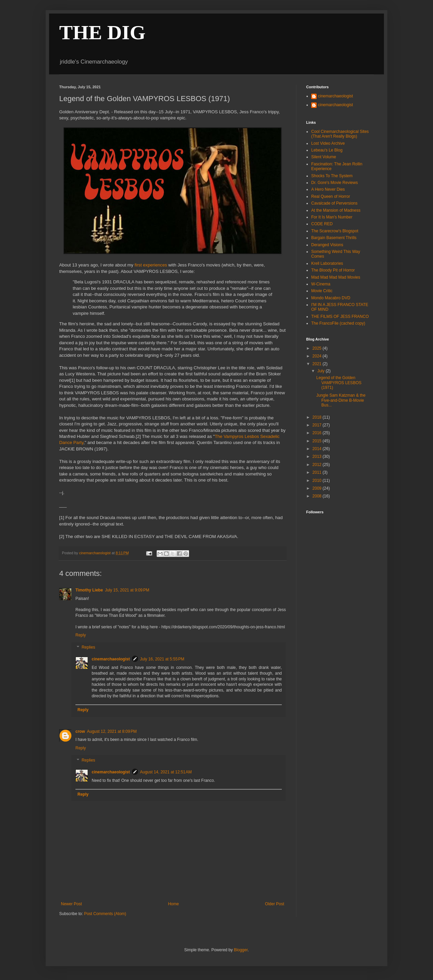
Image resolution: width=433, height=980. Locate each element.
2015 (318, 441)
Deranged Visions (327, 245)
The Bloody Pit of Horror (333, 270)
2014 (318, 449)
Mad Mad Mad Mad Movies (336, 277)
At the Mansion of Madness (336, 210)
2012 (318, 465)
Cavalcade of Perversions (334, 203)
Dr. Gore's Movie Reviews (335, 183)
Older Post (275, 904)
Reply (81, 635)
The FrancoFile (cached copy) (338, 323)
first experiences (151, 265)
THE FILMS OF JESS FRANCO (340, 317)
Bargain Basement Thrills (334, 238)
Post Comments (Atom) (105, 914)
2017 (318, 425)
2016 (318, 433)
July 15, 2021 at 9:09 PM (127, 590)
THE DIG (102, 32)
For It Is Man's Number (332, 217)
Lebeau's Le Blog (327, 150)
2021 (318, 364)
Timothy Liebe (89, 590)
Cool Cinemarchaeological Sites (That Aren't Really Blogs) (340, 134)
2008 (318, 496)
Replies (88, 647)
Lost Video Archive (328, 143)
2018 (318, 417)
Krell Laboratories (327, 263)
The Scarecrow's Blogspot (335, 231)
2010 (318, 481)
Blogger (241, 950)
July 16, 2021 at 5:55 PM (162, 659)
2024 (318, 356)
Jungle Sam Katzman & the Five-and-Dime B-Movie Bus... (341, 400)
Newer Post (71, 904)
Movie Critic (322, 291)
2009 (318, 488)
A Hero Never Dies (328, 189)
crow (80, 731)
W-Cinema (321, 284)
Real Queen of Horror (331, 196)
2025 (318, 348)
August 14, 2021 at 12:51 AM (166, 772)
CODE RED (322, 224)
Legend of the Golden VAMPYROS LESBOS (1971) (339, 383)
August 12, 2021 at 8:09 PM (112, 731)
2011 (318, 472)
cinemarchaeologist (111, 659)
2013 (318, 457)
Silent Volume (324, 157)
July (322, 371)
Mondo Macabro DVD (331, 298)
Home (174, 904)
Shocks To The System (332, 176)
